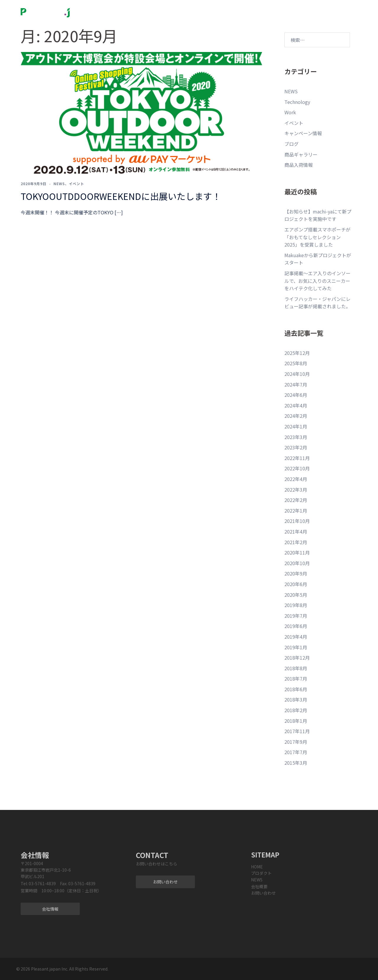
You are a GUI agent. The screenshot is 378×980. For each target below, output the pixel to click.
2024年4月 (296, 405)
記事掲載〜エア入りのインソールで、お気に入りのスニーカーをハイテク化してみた (317, 281)
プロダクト (170, 9)
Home (146, 9)
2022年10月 (297, 468)
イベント (76, 184)
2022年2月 (296, 500)
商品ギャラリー (301, 154)
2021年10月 (297, 521)
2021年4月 (296, 531)
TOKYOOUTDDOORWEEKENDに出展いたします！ (121, 196)
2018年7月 (296, 679)
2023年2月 (296, 447)
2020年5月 (296, 595)
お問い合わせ (260, 9)
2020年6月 (296, 584)
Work (290, 112)
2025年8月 (296, 363)
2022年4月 (296, 479)
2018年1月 (296, 721)
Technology (297, 102)
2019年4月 (296, 637)
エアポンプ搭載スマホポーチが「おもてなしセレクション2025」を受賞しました (317, 237)
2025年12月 (297, 353)
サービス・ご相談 (157, 16)
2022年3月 (296, 490)
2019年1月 (296, 647)
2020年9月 (296, 573)
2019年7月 (296, 616)
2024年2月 (296, 416)
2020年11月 (297, 552)
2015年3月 (296, 763)
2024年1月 (296, 426)
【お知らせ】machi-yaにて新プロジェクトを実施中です (318, 215)
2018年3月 (296, 699)
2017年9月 (296, 742)
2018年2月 (296, 710)
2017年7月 (296, 752)
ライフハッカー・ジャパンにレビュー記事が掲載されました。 (317, 303)
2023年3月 (296, 437)
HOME (257, 867)
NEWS (202, 9)
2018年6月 (296, 689)
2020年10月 (297, 563)
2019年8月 (296, 605)
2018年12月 (297, 658)
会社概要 (224, 9)
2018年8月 (296, 668)
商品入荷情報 (299, 165)
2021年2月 (296, 542)
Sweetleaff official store (305, 9)
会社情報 (50, 909)
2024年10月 (297, 374)
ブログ (291, 144)
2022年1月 (296, 511)
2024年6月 (296, 395)
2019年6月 (296, 626)
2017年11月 (297, 731)
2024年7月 (296, 384)
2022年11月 (297, 458)
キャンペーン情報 (303, 133)
